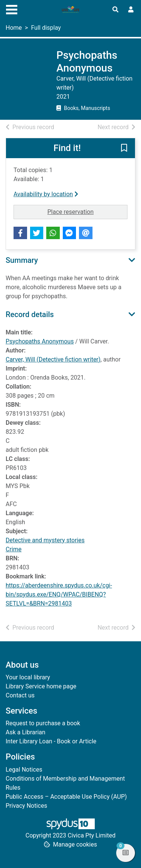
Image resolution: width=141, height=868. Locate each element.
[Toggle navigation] (12, 9)
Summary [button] (22, 260)
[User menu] (131, 10)
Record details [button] (30, 314)
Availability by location (46, 194)
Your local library (28, 677)
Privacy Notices (26, 806)
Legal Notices (24, 770)
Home (14, 28)
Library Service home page (41, 686)
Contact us (20, 695)
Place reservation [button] (87, 211)
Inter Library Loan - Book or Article (51, 741)
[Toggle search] (115, 10)
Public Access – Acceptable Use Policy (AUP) (66, 797)
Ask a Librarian (26, 732)
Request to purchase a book (43, 723)
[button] (124, 149)
